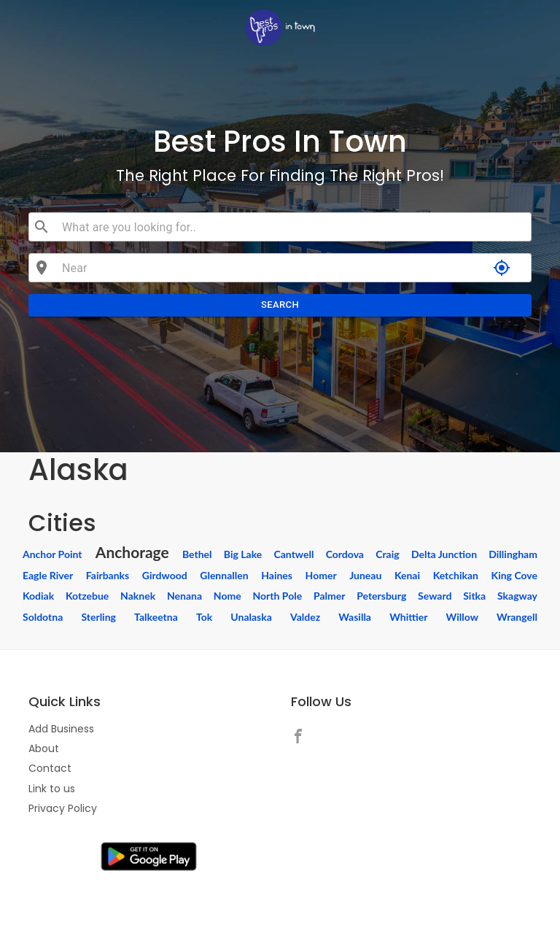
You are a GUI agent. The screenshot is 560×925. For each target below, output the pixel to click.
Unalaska (251, 617)
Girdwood (165, 575)
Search (280, 305)
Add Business (61, 729)
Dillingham (513, 554)
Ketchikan (456, 575)
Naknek (138, 596)
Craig (387, 554)
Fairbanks (108, 575)
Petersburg (381, 596)
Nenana (184, 596)
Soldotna (43, 617)
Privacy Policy (63, 808)
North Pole (277, 596)
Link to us (52, 789)
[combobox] (291, 227)
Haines (277, 575)
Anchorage (132, 552)
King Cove (514, 575)
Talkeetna (156, 617)
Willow (462, 617)
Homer (321, 575)
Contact (50, 768)
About (44, 748)
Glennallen (224, 575)
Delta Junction (444, 554)
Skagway (517, 596)
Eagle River (48, 575)
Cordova (345, 554)
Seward (435, 596)
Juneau (365, 575)
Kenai (407, 575)
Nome (227, 596)
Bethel (197, 554)
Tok (204, 617)
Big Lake (243, 554)
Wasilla (355, 617)
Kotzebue (87, 596)
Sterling (98, 617)
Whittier (408, 617)
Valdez (305, 617)
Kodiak (38, 596)
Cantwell (294, 554)
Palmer (329, 596)
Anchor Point (52, 554)
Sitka (474, 596)
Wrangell (517, 617)
